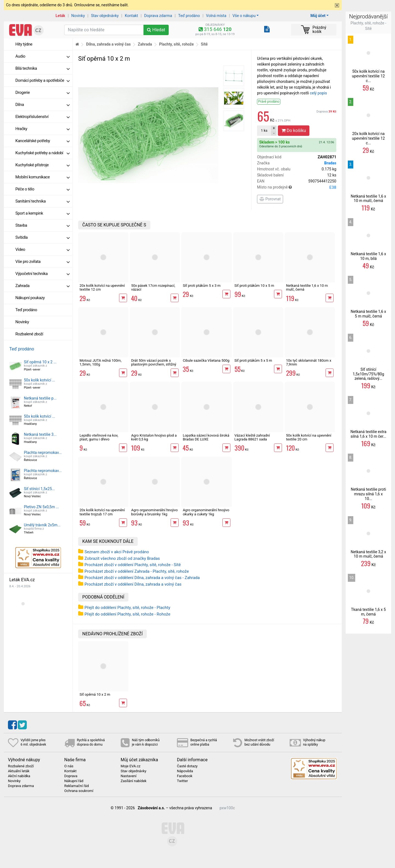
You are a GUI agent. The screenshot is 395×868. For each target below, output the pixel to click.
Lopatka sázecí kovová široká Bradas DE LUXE (206, 437)
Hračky (43, 129)
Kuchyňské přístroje (43, 165)
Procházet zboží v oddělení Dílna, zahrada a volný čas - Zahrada (142, 578)
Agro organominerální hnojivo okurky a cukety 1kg (206, 512)
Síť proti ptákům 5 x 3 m (201, 286)
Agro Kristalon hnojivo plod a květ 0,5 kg (154, 437)
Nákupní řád (74, 781)
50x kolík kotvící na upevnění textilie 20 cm (309, 437)
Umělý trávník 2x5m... (42, 525)
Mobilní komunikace (43, 177)
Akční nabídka (19, 776)
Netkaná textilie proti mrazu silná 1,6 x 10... (369, 494)
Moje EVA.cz (131, 766)
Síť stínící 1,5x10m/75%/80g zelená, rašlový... (369, 374)
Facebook (185, 776)
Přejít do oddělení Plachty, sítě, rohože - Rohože (127, 614)
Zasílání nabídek (134, 781)
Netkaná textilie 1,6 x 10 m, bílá (368, 256)
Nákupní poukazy (30, 298)
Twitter (182, 781)
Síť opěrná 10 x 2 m (95, 694)
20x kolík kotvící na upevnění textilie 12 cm (102, 287)
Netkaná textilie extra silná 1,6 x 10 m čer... (368, 434)
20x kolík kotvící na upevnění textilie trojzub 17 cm (102, 512)
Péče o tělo (43, 189)
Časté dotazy (187, 766)
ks (264, 130)
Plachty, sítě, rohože (176, 44)
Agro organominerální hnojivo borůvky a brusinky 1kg (154, 512)
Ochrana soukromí (79, 791)
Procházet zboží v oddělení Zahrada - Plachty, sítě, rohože (137, 571)
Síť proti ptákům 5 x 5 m (253, 360)
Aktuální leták (19, 771)
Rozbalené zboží (29, 334)
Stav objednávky (105, 16)
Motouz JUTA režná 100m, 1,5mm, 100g (101, 362)
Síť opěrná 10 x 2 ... (40, 362)
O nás (69, 766)
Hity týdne (24, 44)
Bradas (330, 163)
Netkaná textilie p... (40, 398)
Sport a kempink (43, 213)
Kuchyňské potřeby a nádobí (43, 153)
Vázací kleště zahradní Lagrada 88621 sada (252, 437)
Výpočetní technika (43, 274)
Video (43, 249)
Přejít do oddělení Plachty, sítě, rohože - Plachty (127, 608)
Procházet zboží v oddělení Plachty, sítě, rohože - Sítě (133, 565)
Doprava (326, 112)
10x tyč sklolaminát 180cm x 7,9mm (309, 362)
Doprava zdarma (158, 16)
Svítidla (43, 237)
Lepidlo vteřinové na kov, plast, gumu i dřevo (99, 437)
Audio (43, 56)
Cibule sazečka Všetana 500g (206, 360)
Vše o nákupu (244, 16)
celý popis (318, 93)
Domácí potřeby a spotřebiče (43, 80)
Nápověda (185, 771)
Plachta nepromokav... (43, 453)
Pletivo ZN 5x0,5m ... (41, 507)
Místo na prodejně (297, 187)
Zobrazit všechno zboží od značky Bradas (122, 558)
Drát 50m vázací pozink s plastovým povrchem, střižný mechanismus (154, 364)
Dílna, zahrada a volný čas (108, 44)
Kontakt (131, 16)
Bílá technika (43, 68)
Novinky (78, 16)
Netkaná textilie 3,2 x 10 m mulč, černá (368, 554)
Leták (60, 16)
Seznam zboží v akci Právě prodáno (117, 552)
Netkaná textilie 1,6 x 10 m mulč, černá (307, 287)
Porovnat (270, 199)
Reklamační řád (76, 786)
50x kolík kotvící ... (39, 380)
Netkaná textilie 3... (40, 434)
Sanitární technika (43, 201)
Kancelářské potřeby (43, 141)
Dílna (43, 105)
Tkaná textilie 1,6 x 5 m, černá (369, 612)
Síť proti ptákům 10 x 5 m (254, 286)
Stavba (43, 225)
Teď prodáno (189, 16)
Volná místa (216, 16)
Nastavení (129, 776)
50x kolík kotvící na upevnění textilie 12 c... (368, 76)
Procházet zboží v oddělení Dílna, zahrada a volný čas (133, 584)
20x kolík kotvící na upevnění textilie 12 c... (368, 138)
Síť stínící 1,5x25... (39, 489)
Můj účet (318, 16)
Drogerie (43, 92)
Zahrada (43, 286)
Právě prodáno (269, 102)
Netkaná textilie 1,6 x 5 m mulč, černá (368, 314)
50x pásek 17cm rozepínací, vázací (153, 287)
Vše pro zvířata (43, 262)
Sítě (204, 44)
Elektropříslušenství (43, 117)
